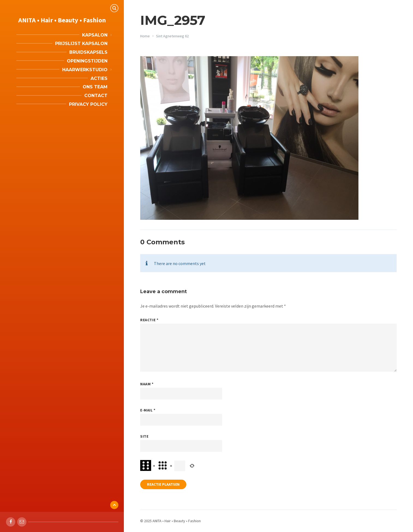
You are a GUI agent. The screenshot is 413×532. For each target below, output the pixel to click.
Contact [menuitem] (96, 96)
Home (145, 36)
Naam (147, 384)
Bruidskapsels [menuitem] (88, 52)
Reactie (149, 320)
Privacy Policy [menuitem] (88, 104)
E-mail (148, 410)
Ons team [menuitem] (95, 87)
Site (144, 436)
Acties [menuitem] (99, 78)
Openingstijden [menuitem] (87, 61)
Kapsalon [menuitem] (95, 35)
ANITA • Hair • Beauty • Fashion (62, 20)
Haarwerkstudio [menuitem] (85, 70)
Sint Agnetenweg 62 (172, 36)
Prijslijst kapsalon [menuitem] (81, 43)
